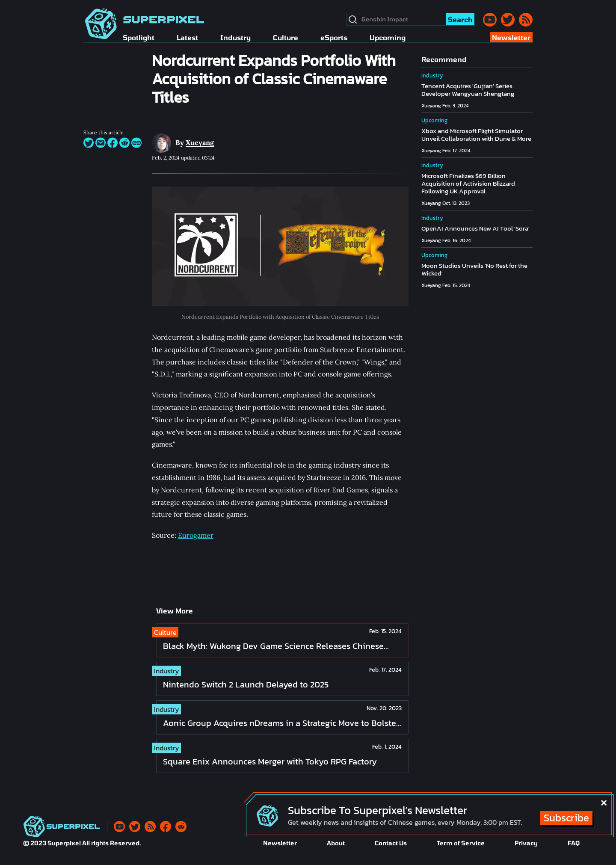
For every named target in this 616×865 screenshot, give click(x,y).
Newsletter (280, 843)
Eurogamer (196, 535)
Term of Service (461, 843)
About (336, 843)
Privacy (526, 843)
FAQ (574, 843)
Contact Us (391, 843)
